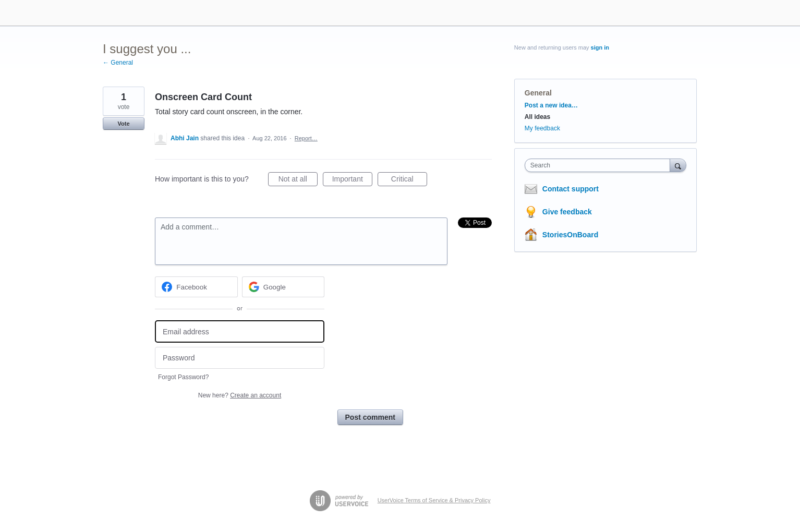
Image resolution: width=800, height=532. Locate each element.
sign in (600, 47)
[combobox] (600, 165)
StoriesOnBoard (570, 235)
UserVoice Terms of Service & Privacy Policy (434, 500)
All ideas (537, 117)
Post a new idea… (551, 105)
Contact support (571, 189)
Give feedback (567, 212)
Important (352, 180)
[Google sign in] (283, 287)
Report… (306, 138)
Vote (123, 124)
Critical (409, 180)
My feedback (542, 128)
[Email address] (240, 331)
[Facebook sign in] (196, 287)
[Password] (240, 358)
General (538, 93)
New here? (240, 395)
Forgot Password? (183, 377)
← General (118, 63)
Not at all (298, 180)
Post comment (370, 417)
